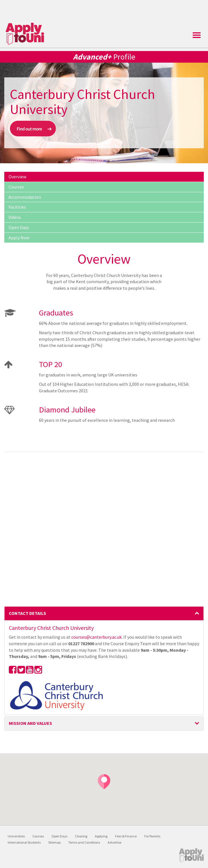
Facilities (17, 207)
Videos (15, 217)
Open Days (19, 227)
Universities (16, 836)
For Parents (152, 836)
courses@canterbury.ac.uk (96, 637)
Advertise (115, 842)
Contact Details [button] (104, 613)
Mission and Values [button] (104, 723)
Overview (17, 177)
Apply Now (19, 238)
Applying (101, 836)
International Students (24, 842)
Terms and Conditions (84, 842)
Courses (16, 187)
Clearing (81, 836)
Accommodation (25, 197)
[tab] (104, 613)
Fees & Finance (126, 836)
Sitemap (54, 842)
